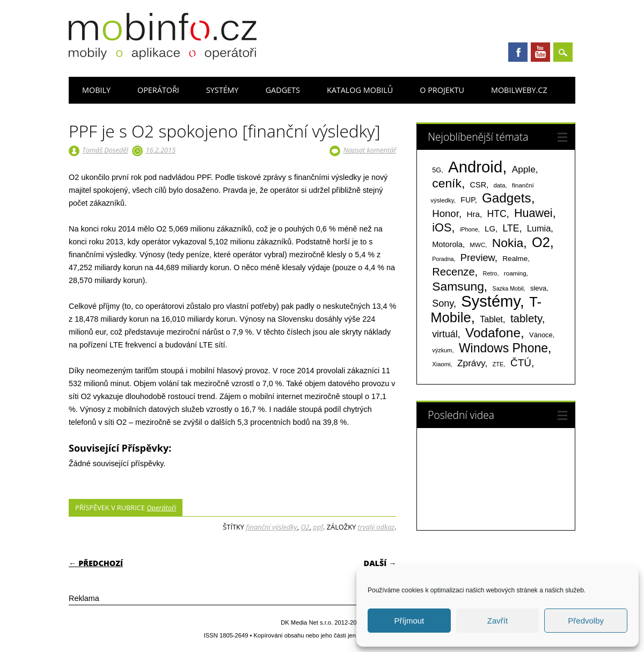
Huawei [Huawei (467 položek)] (533, 213)
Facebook (518, 52)
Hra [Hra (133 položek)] (473, 214)
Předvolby (586, 621)
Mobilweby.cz (519, 90)
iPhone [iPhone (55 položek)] (469, 229)
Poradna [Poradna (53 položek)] (443, 259)
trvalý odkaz (376, 527)
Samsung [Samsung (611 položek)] (458, 286)
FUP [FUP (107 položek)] (467, 200)
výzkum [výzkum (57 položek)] (442, 350)
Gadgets (283, 90)
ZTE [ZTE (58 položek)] (498, 364)
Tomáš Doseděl (105, 150)
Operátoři (158, 90)
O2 (305, 527)
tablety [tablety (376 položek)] (526, 318)
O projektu (442, 90)
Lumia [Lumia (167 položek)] (539, 228)
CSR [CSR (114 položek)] (478, 185)
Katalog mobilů (360, 90)
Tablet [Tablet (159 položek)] (491, 319)
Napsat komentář (370, 150)
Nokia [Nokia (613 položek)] (508, 243)
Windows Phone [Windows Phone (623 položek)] (503, 348)
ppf (318, 527)
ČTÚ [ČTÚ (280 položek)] (521, 363)
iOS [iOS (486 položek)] (442, 227)
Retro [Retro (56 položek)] (490, 273)
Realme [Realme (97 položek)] (515, 259)
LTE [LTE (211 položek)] (511, 228)
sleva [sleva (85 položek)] (538, 288)
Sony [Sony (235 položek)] (443, 303)
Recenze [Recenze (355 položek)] (453, 272)
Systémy (222, 90)
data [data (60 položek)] (499, 185)
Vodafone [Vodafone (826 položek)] (493, 333)
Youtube (540, 52)
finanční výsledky (271, 527)
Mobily (96, 90)
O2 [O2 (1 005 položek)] (541, 242)
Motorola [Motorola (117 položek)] (447, 244)
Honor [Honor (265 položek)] (445, 213)
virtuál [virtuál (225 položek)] (445, 334)
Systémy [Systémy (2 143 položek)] (490, 301)
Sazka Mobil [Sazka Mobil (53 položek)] (508, 288)
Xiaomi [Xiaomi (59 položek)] (441, 364)
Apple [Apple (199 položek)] (524, 169)
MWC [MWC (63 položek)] (477, 245)
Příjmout (409, 621)
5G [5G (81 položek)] (437, 170)
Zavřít (497, 621)
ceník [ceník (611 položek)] (447, 183)
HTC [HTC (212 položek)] (497, 214)
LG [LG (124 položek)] (490, 229)
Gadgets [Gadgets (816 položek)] (507, 198)
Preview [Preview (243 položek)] (478, 258)
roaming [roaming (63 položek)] (515, 273)
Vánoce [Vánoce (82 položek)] (541, 335)
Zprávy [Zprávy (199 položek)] (471, 363)
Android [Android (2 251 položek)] (475, 167)
